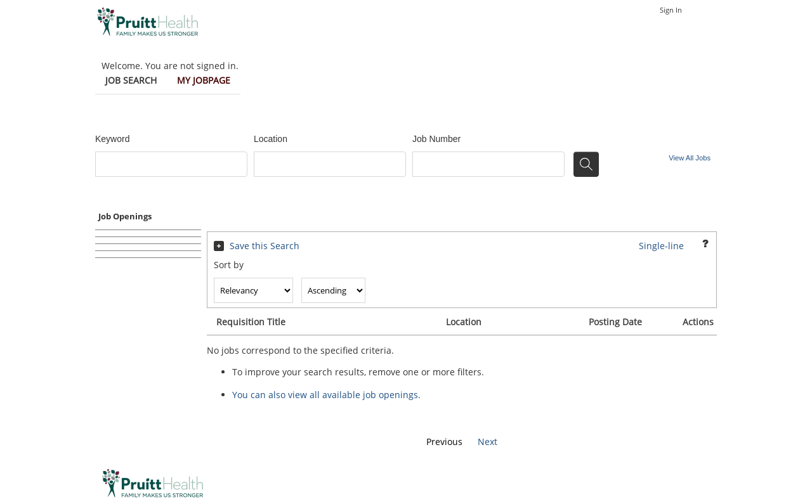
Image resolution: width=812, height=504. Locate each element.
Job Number (436, 139)
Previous (444, 442)
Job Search (131, 80)
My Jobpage (204, 80)
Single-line (661, 246)
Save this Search (265, 246)
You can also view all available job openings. (326, 395)
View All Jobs (690, 158)
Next (488, 442)
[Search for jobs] (586, 164)
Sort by (229, 265)
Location (271, 139)
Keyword (112, 139)
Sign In (671, 10)
